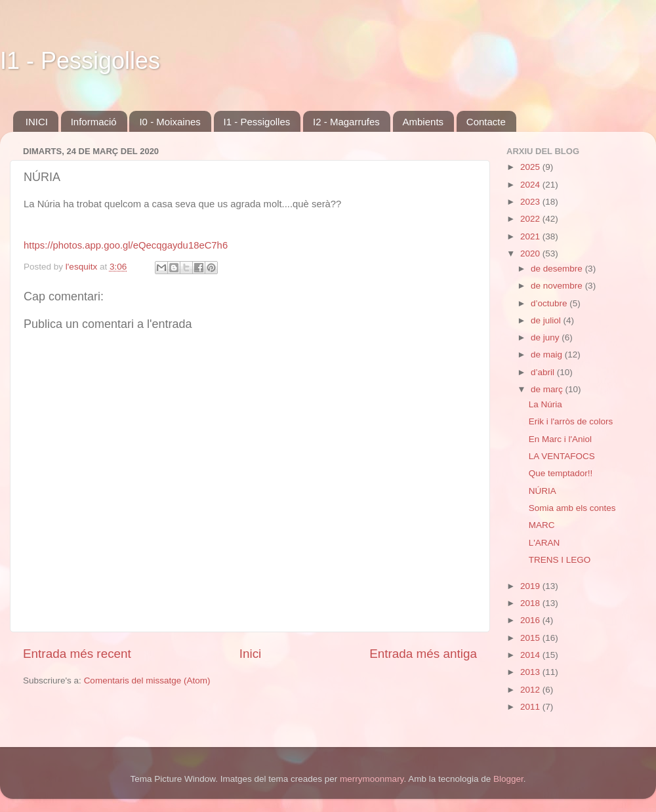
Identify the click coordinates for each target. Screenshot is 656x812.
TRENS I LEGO (560, 560)
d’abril (544, 372)
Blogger (508, 779)
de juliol (547, 320)
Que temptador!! (561, 473)
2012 (531, 690)
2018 (531, 603)
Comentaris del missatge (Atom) (147, 680)
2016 (531, 620)
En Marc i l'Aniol (560, 439)
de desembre (558, 269)
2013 (531, 672)
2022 (531, 219)
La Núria (545, 404)
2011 (531, 707)
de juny (546, 337)
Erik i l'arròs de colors (571, 421)
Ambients (423, 122)
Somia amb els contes (572, 508)
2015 (531, 638)
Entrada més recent (77, 654)
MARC (542, 525)
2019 (531, 586)
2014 (531, 655)
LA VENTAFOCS (562, 456)
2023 (531, 202)
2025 (531, 167)
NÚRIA (543, 491)
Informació (94, 122)
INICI (37, 122)
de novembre (558, 286)
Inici (251, 654)
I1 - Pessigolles (80, 61)
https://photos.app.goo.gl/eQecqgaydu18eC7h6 (126, 245)
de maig (548, 355)
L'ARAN (544, 543)
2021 (531, 236)
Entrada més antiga (423, 654)
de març (548, 389)
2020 (531, 254)
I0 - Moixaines (170, 122)
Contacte (486, 122)
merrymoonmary (372, 779)
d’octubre (550, 303)
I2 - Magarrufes (346, 122)
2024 (531, 185)
